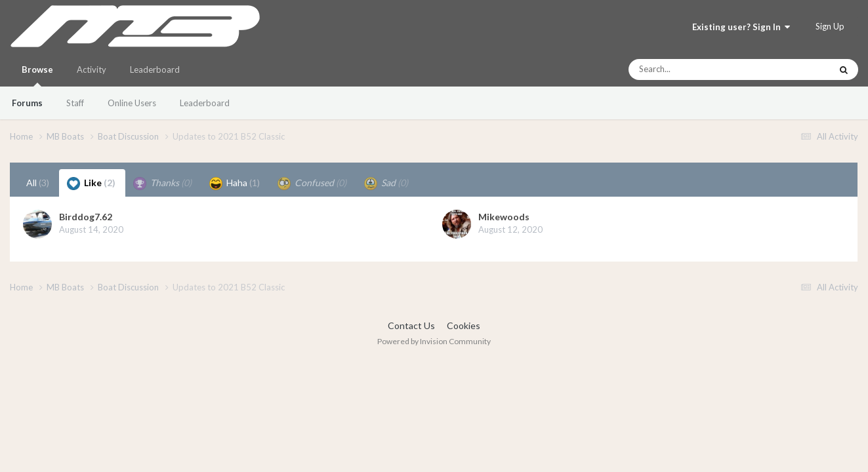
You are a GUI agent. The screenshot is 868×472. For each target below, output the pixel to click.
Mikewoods (504, 217)
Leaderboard (205, 103)
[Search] (694, 69)
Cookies (464, 325)
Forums (27, 103)
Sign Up (830, 26)
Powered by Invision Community (434, 341)
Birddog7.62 (86, 217)
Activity (92, 69)
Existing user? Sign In (741, 27)
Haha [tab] (235, 184)
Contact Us (411, 325)
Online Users (132, 103)
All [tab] (38, 183)
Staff (75, 103)
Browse (37, 75)
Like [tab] (91, 184)
